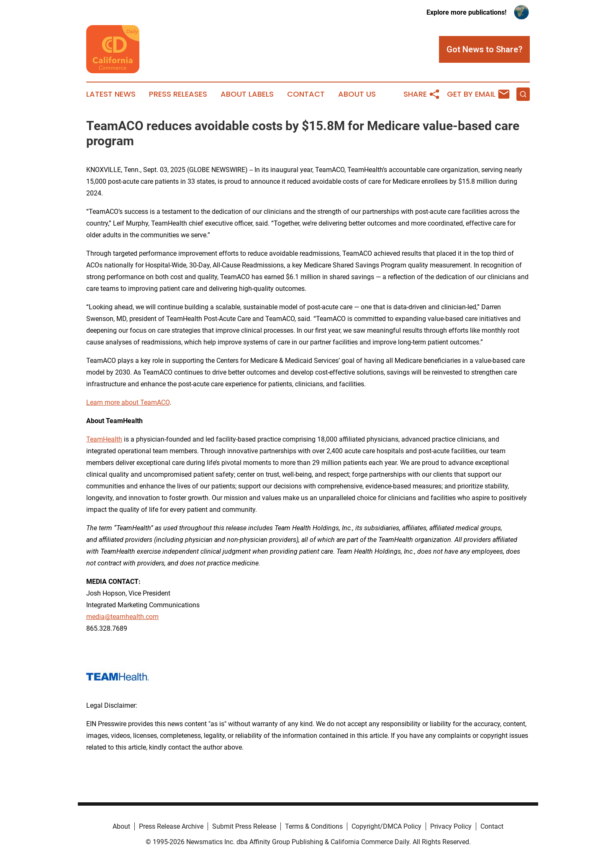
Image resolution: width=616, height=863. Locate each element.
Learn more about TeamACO (128, 402)
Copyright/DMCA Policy (386, 826)
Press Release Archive (171, 826)
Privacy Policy (451, 826)
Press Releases (178, 94)
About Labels (247, 94)
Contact (306, 94)
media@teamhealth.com (122, 617)
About (121, 826)
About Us (357, 94)
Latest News (111, 94)
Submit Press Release (244, 826)
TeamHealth (104, 439)
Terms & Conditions (314, 826)
